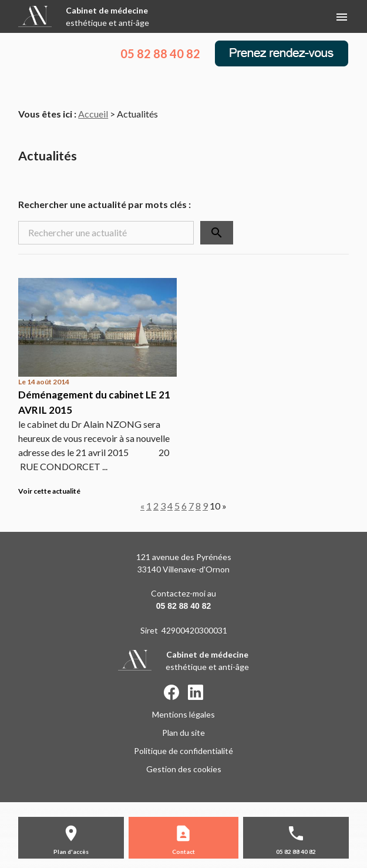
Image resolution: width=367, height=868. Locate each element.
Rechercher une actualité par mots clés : (105, 204)
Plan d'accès (71, 852)
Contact (184, 852)
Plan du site (184, 733)
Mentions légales (184, 714)
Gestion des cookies (184, 769)
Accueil (93, 114)
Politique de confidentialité (184, 751)
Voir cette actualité (49, 491)
